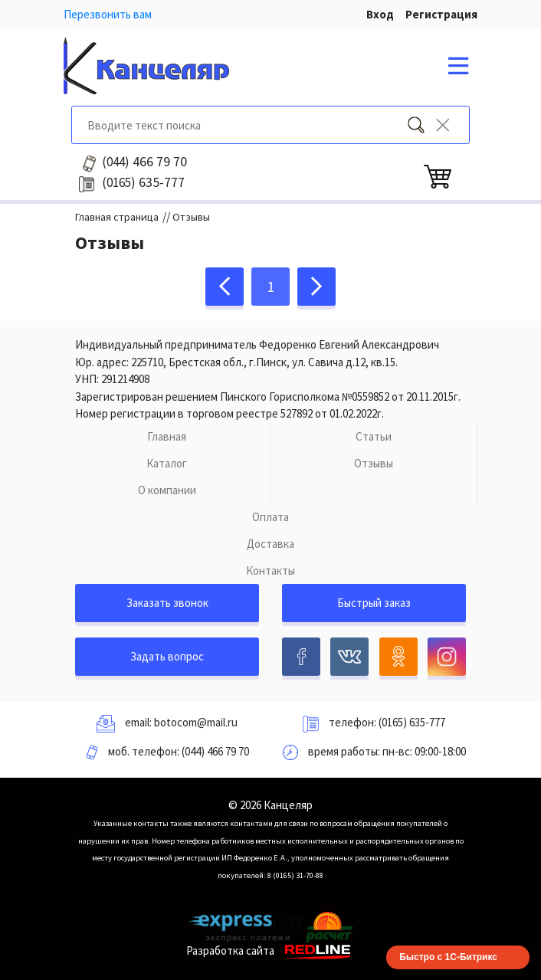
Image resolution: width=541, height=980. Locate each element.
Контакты (270, 570)
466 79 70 (144, 162)
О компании (167, 490)
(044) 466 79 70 (215, 751)
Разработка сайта (271, 951)
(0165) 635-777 (412, 722)
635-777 (143, 182)
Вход (380, 14)
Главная (167, 436)
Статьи (374, 436)
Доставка (270, 544)
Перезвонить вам (108, 14)
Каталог (167, 463)
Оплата (270, 517)
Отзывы (374, 463)
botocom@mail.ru (196, 722)
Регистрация (441, 14)
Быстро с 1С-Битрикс (448, 957)
